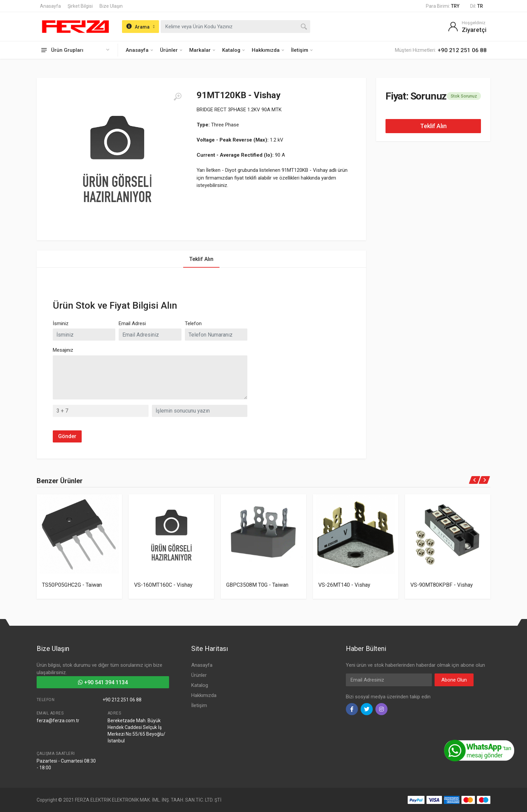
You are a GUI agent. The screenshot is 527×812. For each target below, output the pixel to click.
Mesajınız (63, 350)
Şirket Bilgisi (80, 6)
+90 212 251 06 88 (122, 700)
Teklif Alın (433, 126)
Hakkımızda (268, 50)
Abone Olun (454, 680)
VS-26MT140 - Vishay (344, 585)
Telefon (193, 323)
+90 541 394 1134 (103, 682)
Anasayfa (50, 6)
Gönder (67, 436)
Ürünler (171, 50)
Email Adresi (132, 323)
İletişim (302, 50)
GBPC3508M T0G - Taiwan (257, 585)
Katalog (233, 50)
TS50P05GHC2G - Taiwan (72, 585)
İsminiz (61, 323)
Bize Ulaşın (111, 6)
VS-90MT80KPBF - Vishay (442, 585)
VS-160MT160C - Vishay (163, 585)
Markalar (202, 50)
